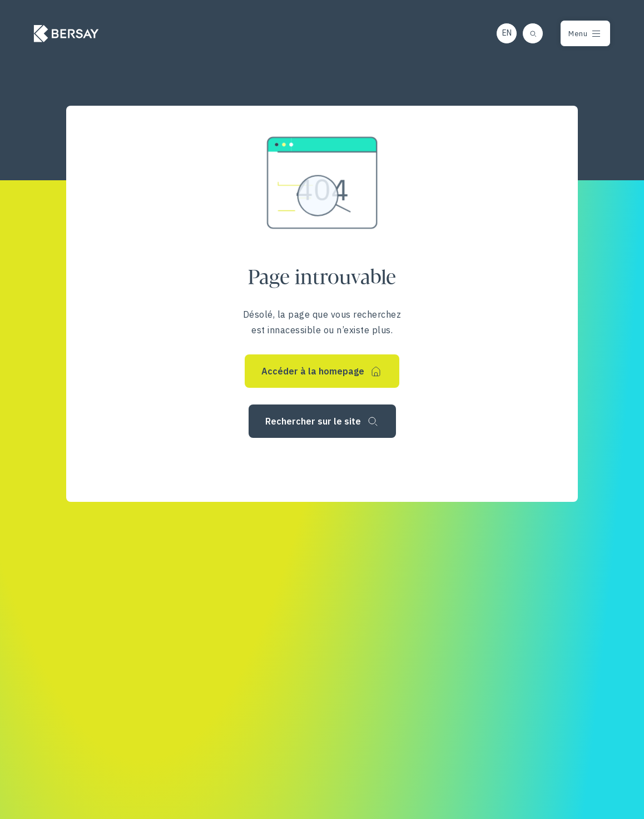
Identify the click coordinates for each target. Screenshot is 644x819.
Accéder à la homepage (313, 371)
